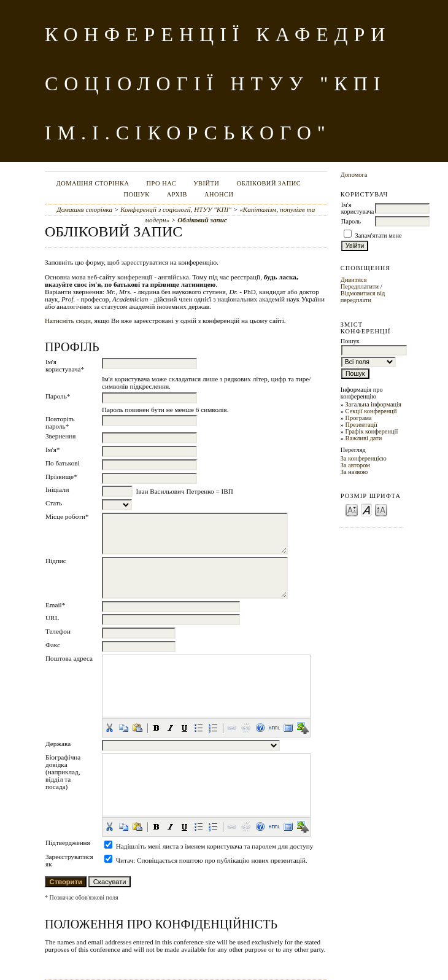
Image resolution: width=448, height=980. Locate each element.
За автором (355, 465)
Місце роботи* (67, 516)
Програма (359, 418)
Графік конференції (372, 431)
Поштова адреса (69, 658)
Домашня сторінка (93, 183)
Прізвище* (61, 476)
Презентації (361, 425)
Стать (54, 503)
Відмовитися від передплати (363, 297)
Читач (125, 860)
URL (52, 618)
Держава (58, 744)
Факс (53, 645)
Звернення (60, 436)
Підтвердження (68, 842)
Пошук (136, 194)
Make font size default (366, 509)
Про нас (162, 183)
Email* (55, 605)
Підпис (56, 561)
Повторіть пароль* (60, 422)
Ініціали (57, 489)
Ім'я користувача (357, 208)
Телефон (58, 631)
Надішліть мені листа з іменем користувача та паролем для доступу (215, 846)
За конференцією (364, 458)
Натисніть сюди (68, 321)
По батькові (63, 463)
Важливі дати (364, 438)
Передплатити (360, 286)
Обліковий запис (268, 183)
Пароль (351, 221)
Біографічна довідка (63, 761)
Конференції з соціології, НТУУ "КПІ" (176, 209)
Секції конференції (371, 411)
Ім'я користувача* (65, 365)
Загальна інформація (373, 404)
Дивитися (354, 280)
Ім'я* (53, 449)
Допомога (354, 175)
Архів (177, 194)
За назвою (354, 472)
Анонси (219, 194)
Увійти (206, 183)
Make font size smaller (352, 509)
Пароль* (58, 396)
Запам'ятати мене (378, 235)
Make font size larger (381, 509)
